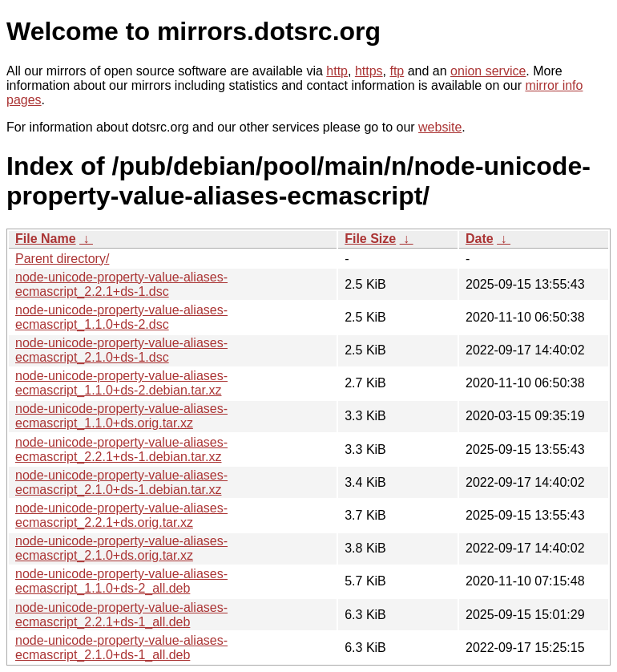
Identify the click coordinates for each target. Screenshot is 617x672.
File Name (46, 239)
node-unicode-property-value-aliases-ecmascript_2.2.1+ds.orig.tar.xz (121, 515)
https (369, 71)
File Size (370, 239)
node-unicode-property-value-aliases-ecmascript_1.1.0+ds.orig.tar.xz (121, 416)
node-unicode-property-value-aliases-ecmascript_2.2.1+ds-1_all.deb (121, 615)
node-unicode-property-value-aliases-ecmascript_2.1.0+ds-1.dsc (121, 350)
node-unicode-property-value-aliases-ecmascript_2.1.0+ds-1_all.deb (121, 648)
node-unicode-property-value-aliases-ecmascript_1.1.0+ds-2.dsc (121, 317)
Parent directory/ (62, 259)
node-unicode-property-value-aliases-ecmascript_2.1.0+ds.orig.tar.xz (121, 548)
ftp (397, 71)
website (440, 127)
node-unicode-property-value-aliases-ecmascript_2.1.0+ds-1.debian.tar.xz (121, 482)
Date (480, 239)
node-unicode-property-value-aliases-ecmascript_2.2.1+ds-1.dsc (121, 284)
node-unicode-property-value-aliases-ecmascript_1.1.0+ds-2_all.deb (121, 581)
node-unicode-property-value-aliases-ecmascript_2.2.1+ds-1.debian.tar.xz (121, 449)
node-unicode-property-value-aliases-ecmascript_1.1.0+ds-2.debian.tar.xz (121, 383)
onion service (488, 71)
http (337, 71)
